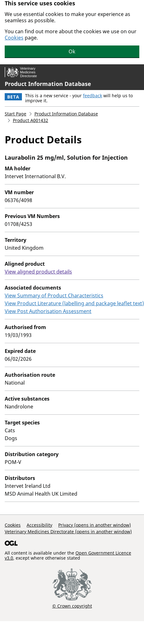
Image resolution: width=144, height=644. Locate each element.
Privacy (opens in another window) (95, 525)
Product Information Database (48, 84)
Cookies (14, 38)
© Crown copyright (72, 606)
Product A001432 (31, 120)
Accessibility (39, 525)
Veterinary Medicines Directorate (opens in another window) (68, 532)
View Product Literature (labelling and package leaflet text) (74, 303)
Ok (72, 51)
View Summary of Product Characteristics (54, 295)
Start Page (15, 114)
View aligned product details (38, 272)
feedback (93, 96)
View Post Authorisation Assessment (48, 311)
